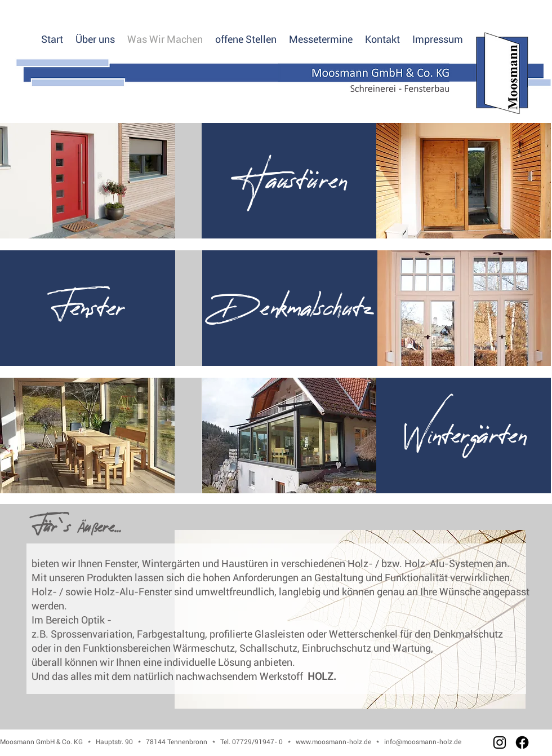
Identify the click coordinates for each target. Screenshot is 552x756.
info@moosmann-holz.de (423, 742)
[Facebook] (522, 742)
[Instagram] (500, 742)
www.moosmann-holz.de (333, 742)
